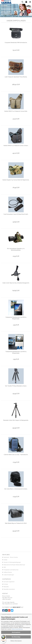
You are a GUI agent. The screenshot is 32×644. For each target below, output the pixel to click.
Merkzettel (6, 587)
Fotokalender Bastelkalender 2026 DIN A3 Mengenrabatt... (16, 318)
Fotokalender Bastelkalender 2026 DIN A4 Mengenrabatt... (16, 352)
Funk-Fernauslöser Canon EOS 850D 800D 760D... (16, 214)
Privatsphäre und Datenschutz (11, 570)
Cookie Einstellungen (9, 575)
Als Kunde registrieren (9, 582)
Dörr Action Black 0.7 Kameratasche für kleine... (16, 489)
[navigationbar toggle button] (30, 2)
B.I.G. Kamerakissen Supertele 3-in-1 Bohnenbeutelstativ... (16, 249)
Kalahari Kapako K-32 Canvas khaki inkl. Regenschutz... (16, 180)
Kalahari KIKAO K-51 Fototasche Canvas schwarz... (16, 146)
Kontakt (5, 560)
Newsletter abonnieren (9, 589)
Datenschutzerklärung (17, 629)
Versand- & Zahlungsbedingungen (12, 562)
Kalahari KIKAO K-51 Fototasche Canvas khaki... (16, 111)
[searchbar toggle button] (22, 2)
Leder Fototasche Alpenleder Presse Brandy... (16, 77)
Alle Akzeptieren (16, 632)
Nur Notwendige (16, 637)
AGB (5, 567)
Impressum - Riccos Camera (11, 557)
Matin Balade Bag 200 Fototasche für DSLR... (16, 523)
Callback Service (8, 572)
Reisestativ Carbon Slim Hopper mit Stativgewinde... (16, 420)
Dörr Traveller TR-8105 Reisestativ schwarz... (16, 386)
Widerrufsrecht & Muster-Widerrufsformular (14, 565)
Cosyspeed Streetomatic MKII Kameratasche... (16, 43)
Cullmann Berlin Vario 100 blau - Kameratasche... (16, 455)
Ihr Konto (6, 584)
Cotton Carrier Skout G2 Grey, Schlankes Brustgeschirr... (16, 283)
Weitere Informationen (16, 641)
